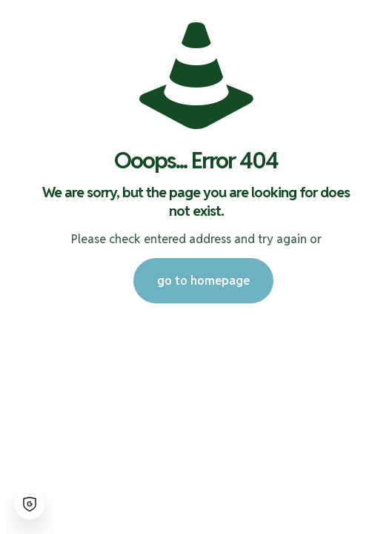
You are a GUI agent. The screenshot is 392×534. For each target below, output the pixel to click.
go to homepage (203, 281)
